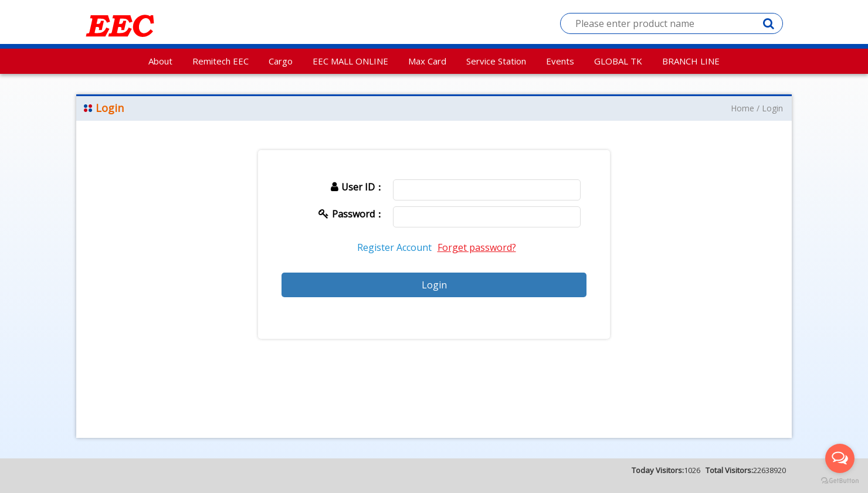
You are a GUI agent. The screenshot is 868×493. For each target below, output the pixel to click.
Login (772, 108)
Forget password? (477, 247)
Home (742, 108)
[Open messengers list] (840, 458)
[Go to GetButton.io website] (840, 481)
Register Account (394, 247)
